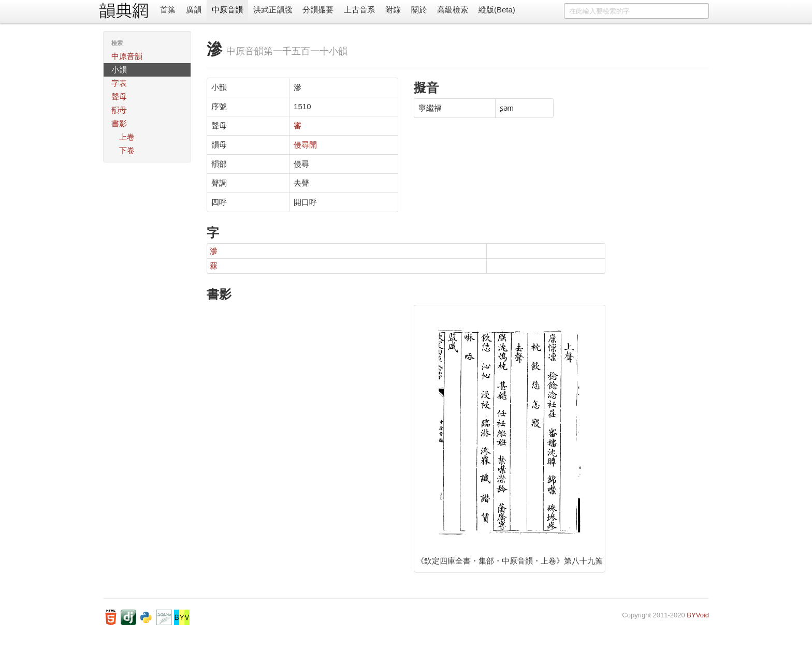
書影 (119, 123)
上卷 (127, 137)
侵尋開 (305, 145)
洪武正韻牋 (273, 10)
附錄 (393, 10)
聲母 (119, 97)
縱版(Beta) (497, 10)
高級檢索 (453, 10)
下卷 (127, 150)
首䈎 (168, 10)
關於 (419, 10)
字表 (119, 83)
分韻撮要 (318, 10)
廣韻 (194, 10)
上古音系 (359, 10)
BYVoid (698, 615)
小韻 (119, 70)
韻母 (119, 110)
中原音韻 (227, 10)
